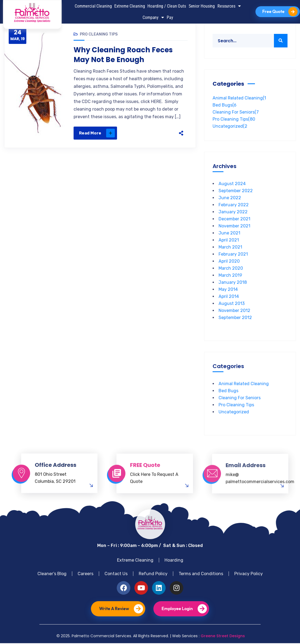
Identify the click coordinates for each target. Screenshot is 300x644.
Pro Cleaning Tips (99, 35)
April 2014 (229, 297)
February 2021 (233, 255)
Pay (170, 17)
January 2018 (233, 283)
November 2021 (234, 227)
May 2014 (228, 290)
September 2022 (236, 191)
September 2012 (235, 318)
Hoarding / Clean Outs (167, 6)
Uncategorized (230, 127)
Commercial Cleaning (93, 6)
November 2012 (234, 311)
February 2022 (234, 206)
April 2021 (229, 241)
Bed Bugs (225, 106)
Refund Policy (153, 574)
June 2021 (229, 234)
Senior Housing (202, 6)
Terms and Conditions (201, 574)
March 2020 (231, 269)
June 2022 (230, 199)
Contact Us (116, 574)
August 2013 (232, 304)
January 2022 (233, 213)
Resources (229, 6)
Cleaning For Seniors (236, 113)
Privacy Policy (249, 574)
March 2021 (230, 248)
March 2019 (230, 276)
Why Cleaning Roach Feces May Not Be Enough (123, 56)
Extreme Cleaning (130, 6)
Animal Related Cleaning (239, 99)
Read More (97, 134)
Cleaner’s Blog (52, 574)
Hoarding (174, 561)
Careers (86, 574)
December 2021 (234, 220)
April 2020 (229, 262)
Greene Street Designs (223, 637)
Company (153, 17)
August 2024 (232, 184)
